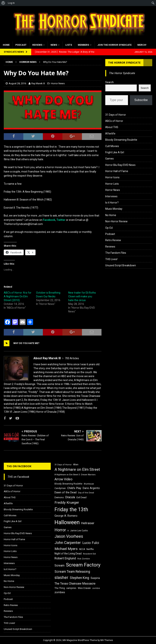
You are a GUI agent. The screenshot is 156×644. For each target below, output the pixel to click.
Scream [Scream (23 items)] (59, 565)
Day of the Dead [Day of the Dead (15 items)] (86, 493)
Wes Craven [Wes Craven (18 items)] (84, 588)
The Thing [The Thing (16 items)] (60, 588)
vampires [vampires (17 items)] (71, 588)
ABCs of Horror (114, 121)
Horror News (58, 83)
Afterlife (110, 134)
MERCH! (142, 45)
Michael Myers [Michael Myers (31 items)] (66, 549)
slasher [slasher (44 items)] (61, 578)
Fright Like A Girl (115, 152)
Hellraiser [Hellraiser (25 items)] (88, 523)
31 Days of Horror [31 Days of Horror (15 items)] (63, 465)
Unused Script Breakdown (121, 265)
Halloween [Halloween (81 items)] (67, 522)
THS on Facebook (19, 466)
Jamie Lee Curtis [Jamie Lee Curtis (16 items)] (79, 531)
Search (109, 82)
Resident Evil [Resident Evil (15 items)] (89, 554)
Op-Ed (109, 228)
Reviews (37, 45)
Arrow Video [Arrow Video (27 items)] (63, 479)
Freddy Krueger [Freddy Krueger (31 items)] (67, 502)
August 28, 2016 (17, 83)
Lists (69, 45)
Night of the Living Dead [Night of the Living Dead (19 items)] (68, 554)
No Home (111, 215)
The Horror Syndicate (124, 63)
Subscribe (141, 100)
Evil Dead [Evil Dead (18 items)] (81, 497)
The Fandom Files (116, 253)
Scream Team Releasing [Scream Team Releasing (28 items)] (72, 571)
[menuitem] (3, 3)
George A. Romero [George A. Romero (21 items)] (66, 516)
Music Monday (114, 209)
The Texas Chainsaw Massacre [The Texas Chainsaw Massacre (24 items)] (75, 584)
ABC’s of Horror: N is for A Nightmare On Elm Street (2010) (18, 296)
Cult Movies (112, 146)
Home (6, 45)
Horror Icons (112, 177)
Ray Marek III (38, 83)
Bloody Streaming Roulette (121, 140)
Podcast (21, 45)
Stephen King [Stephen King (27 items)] (79, 578)
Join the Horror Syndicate (114, 45)
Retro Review (113, 240)
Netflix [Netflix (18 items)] (90, 549)
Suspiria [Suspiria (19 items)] (95, 578)
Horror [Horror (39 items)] (60, 530)
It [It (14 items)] (68, 531)
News (54, 45)
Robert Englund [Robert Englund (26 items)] (65, 558)
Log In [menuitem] (11, 3)
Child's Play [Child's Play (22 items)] (74, 488)
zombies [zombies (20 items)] (60, 592)
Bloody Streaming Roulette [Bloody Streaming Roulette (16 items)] (68, 484)
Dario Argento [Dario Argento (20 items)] (91, 488)
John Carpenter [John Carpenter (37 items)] (68, 543)
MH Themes (107, 640)
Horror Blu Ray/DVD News (120, 165)
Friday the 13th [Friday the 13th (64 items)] (71, 510)
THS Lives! (111, 259)
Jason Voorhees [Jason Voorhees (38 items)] (69, 536)
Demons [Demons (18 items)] (59, 497)
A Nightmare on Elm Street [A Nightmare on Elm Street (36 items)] (77, 469)
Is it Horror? (112, 203)
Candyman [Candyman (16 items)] (60, 488)
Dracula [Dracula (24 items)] (70, 497)
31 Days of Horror (116, 115)
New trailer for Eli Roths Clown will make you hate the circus (82, 296)
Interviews (111, 196)
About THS (112, 127)
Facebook (49, 220)
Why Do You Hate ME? (26, 343)
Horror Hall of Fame (117, 171)
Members (83, 45)
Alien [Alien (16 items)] (76, 465)
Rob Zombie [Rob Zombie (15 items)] (84, 559)
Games (109, 159)
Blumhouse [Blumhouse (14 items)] (89, 484)
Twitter (61, 220)
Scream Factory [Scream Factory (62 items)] (83, 565)
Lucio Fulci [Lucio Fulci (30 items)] (91, 543)
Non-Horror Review (116, 221)
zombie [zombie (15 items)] (96, 588)
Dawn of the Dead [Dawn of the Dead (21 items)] (66, 492)
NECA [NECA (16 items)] (82, 549)
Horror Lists (112, 184)
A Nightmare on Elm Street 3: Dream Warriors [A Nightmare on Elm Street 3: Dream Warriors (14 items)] (75, 475)
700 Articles (72, 358)
